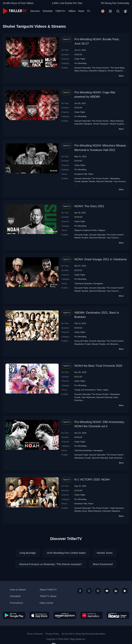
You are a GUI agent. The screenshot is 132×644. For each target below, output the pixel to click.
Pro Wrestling (80, 63)
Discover (35, 11)
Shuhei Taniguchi (115, 71)
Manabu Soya (81, 511)
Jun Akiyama (112, 344)
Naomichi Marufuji (104, 181)
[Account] (125, 11)
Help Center (46, 603)
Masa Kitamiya (81, 71)
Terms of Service (35, 634)
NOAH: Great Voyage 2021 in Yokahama (100, 259)
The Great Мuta (117, 68)
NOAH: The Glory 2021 (89, 206)
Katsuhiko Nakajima (98, 71)
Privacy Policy (52, 634)
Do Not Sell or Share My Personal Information (83, 634)
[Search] (118, 11)
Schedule (47, 11)
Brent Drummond (103, 564)
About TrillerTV (48, 590)
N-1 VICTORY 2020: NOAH (92, 480)
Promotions (16, 603)
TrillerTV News (48, 596)
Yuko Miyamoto (88, 397)
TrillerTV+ (61, 11)
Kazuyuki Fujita (81, 235)
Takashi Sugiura (117, 124)
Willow (72, 11)
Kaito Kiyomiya (116, 458)
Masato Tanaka (88, 181)
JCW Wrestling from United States (66, 553)
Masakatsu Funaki (83, 344)
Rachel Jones (105, 553)
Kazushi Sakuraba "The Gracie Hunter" (92, 68)
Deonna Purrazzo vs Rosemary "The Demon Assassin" (51, 564)
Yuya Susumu (120, 181)
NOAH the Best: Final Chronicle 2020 (98, 366)
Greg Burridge (28, 553)
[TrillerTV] (15, 11)
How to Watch (18, 590)
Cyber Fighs (80, 59)
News (81, 11)
